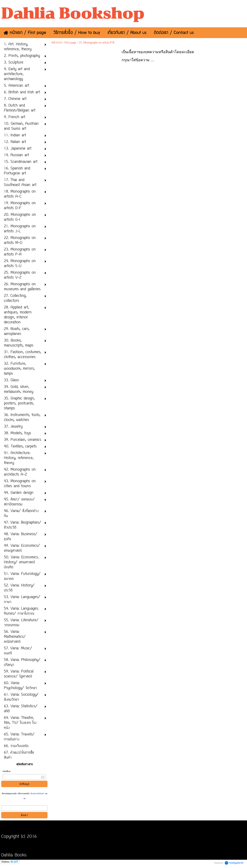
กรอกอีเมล (6, 771)
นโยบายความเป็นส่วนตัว (37, 794)
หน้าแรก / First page (64, 43)
